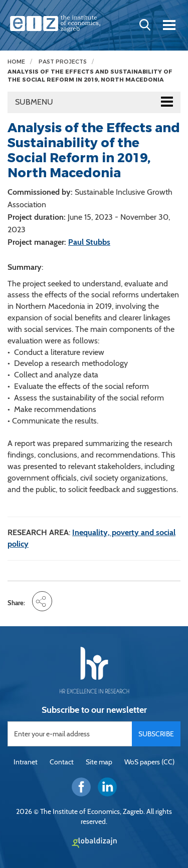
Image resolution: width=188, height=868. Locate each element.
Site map (99, 762)
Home (16, 62)
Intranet (26, 762)
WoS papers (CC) (149, 762)
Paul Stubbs (89, 242)
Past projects (63, 62)
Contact (62, 762)
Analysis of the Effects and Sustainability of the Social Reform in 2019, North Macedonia (90, 76)
